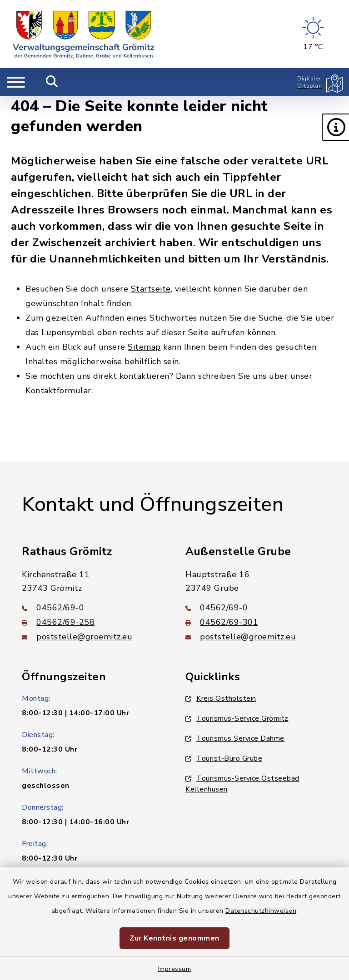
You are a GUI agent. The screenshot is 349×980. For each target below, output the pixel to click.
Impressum (175, 969)
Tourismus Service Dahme (235, 738)
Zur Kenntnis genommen (174, 938)
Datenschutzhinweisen (261, 911)
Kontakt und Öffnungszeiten (153, 505)
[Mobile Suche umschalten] (52, 82)
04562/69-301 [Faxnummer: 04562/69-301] (222, 622)
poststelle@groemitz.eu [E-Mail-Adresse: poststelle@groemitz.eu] (77, 637)
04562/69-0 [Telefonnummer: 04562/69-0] (53, 608)
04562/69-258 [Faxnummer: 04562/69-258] (58, 622)
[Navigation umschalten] (16, 82)
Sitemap (144, 347)
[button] (335, 127)
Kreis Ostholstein (221, 698)
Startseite (151, 289)
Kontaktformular (58, 391)
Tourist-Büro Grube (224, 758)
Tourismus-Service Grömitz (237, 718)
